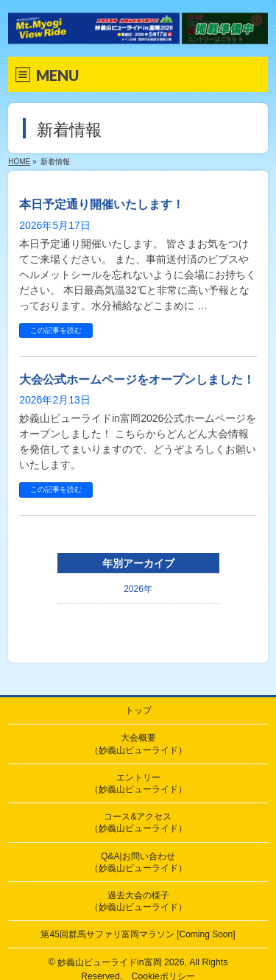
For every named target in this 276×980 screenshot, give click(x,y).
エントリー (138, 783)
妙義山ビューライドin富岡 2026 (121, 962)
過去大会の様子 (138, 901)
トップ (138, 711)
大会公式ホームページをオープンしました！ (137, 380)
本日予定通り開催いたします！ (102, 204)
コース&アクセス (138, 822)
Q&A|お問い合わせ (138, 862)
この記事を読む (56, 330)
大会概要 (138, 744)
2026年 (138, 589)
